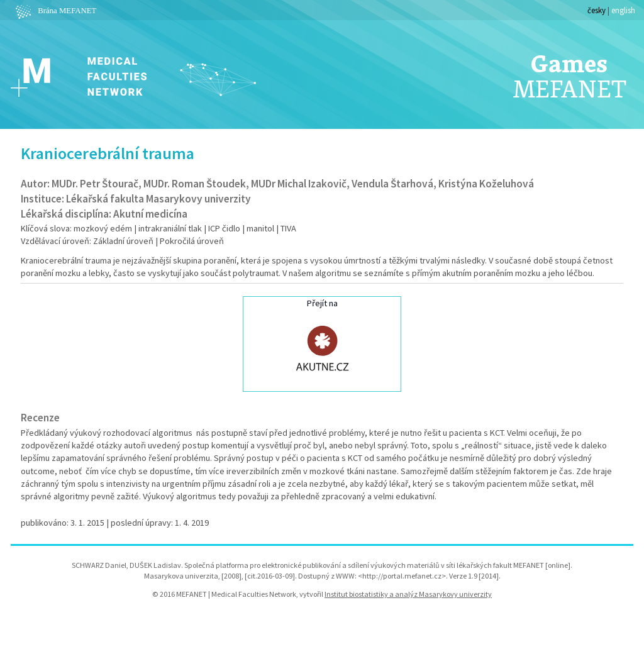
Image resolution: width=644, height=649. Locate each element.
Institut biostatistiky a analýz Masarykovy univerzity (408, 594)
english (623, 10)
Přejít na (322, 343)
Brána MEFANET (54, 11)
